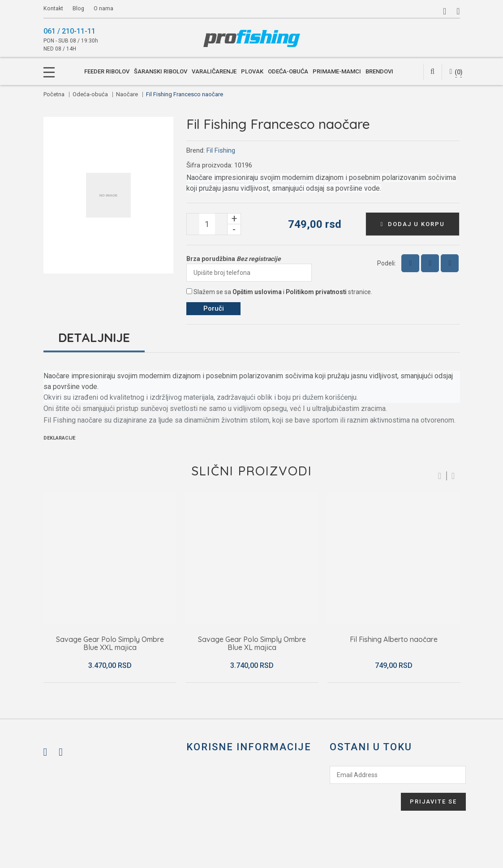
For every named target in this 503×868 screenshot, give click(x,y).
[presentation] (364, 802)
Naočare (127, 94)
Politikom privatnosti (316, 292)
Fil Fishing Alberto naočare (394, 640)
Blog (79, 8)
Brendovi (379, 71)
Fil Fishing (221, 150)
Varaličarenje (214, 71)
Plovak (252, 71)
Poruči (214, 308)
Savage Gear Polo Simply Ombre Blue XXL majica (110, 644)
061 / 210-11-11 (69, 31)
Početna (54, 94)
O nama (103, 8)
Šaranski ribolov (161, 71)
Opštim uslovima (257, 292)
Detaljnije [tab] (94, 337)
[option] (110, 587)
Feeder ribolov (107, 71)
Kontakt (53, 8)
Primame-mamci (337, 71)
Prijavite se (433, 802)
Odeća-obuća (288, 71)
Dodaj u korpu (413, 224)
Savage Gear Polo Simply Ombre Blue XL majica (252, 644)
